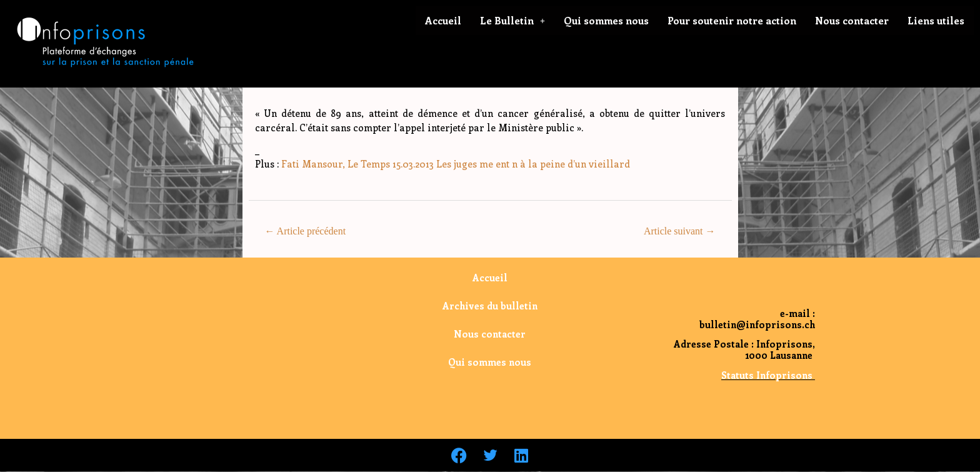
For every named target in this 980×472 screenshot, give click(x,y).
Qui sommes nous (606, 20)
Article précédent (305, 231)
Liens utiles (936, 20)
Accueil (443, 20)
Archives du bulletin (490, 306)
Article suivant (680, 231)
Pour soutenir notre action (732, 20)
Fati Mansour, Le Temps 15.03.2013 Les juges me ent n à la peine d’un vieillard (454, 164)
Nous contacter (852, 20)
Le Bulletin (512, 20)
